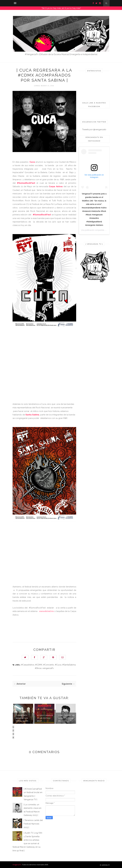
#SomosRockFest (27, 183)
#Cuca (58, 665)
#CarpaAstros (28, 665)
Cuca (32, 162)
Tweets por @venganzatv (94, 130)
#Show (38, 668)
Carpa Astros (56, 186)
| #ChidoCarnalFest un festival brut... (45, 717)
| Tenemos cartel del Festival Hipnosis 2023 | (33, 824)
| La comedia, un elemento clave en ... (66, 718)
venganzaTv (48, 668)
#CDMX (39, 665)
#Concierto (49, 665)
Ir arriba (105, 865)
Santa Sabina (32, 415)
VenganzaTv (17, 865)
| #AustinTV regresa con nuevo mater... (23, 718)
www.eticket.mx (47, 611)
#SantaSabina (69, 665)
